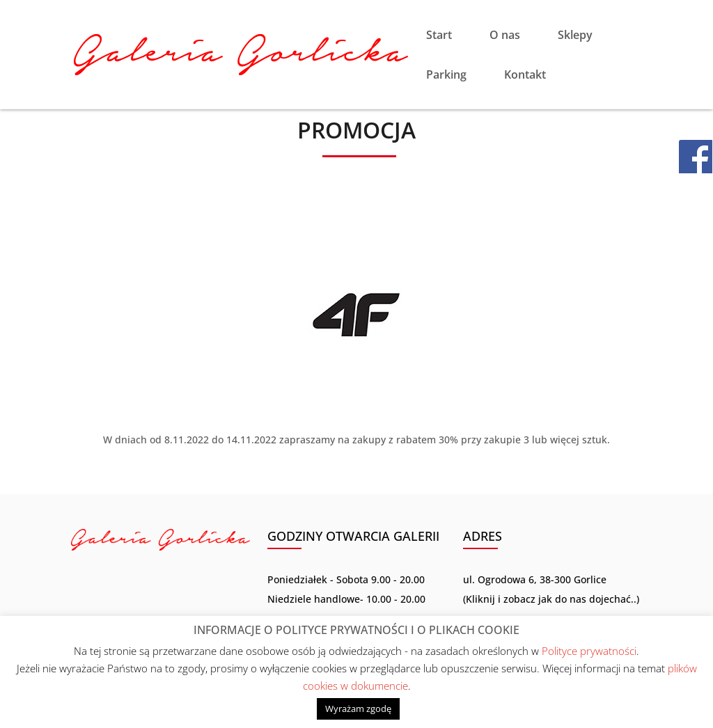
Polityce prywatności (589, 651)
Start (439, 36)
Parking (446, 76)
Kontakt (525, 76)
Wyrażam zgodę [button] (358, 709)
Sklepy (575, 36)
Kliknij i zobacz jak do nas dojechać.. (551, 599)
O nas (505, 36)
